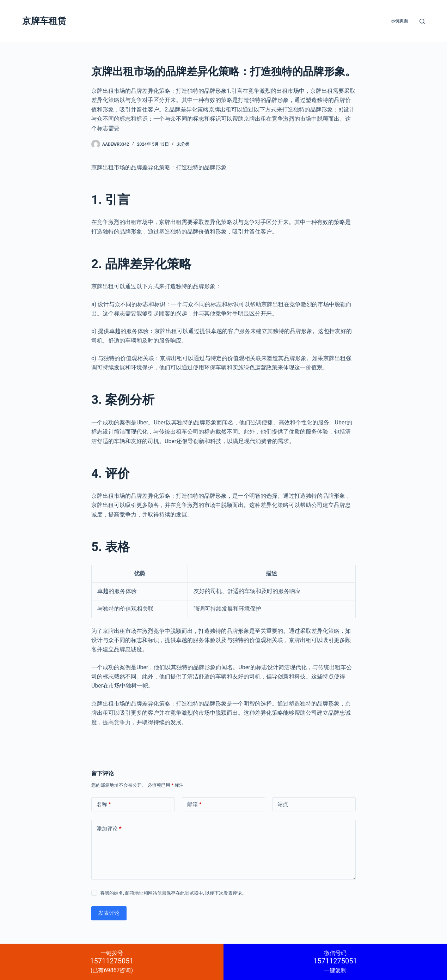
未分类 (183, 144)
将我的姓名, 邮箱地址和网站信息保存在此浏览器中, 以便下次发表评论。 (173, 893)
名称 (104, 804)
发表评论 (109, 913)
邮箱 (194, 804)
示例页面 (399, 21)
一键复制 (335, 962)
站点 (283, 804)
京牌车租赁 (44, 21)
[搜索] (422, 21)
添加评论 (109, 829)
